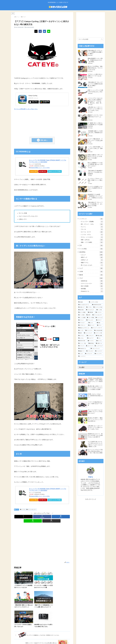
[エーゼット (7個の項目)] (82, 336)
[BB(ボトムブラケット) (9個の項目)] (84, 328)
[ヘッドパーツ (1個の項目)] (91, 356)
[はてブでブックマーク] (44, 31)
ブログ (17, 510)
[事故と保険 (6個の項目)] (99, 336)
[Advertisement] (42, 124)
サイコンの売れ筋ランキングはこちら (26, 109)
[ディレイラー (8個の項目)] (89, 331)
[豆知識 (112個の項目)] (83, 302)
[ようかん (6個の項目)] (82, 338)
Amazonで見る (34, 171)
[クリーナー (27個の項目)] (99, 312)
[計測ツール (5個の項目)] (99, 343)
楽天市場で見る (43, 171)
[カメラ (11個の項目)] (92, 323)
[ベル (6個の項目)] (100, 338)
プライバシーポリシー (52, 639)
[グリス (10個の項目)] (100, 325)
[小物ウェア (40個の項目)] (82, 307)
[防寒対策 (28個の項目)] (91, 312)
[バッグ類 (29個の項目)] (100, 310)
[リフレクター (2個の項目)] (90, 351)
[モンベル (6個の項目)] (100, 341)
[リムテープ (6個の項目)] (91, 338)
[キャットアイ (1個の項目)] (99, 354)
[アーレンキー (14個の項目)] (91, 320)
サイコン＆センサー (31, 510)
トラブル (23, 510)
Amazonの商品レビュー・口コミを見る (40, 168)
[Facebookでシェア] (40, 31)
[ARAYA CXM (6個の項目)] (82, 341)
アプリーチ (36, 98)
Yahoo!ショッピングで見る (55, 172)
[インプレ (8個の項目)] (81, 331)
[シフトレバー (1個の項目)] (89, 354)
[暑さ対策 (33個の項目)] (82, 310)
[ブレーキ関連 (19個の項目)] (91, 318)
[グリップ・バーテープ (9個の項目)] (97, 328)
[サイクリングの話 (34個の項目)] (98, 307)
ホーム (44, 639)
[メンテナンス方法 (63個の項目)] (96, 302)
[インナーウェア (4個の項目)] (99, 346)
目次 (42, 140)
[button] (51, 521)
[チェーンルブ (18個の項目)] (99, 318)
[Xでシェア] (36, 31)
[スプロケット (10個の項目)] (83, 325)
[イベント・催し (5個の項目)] (83, 343)
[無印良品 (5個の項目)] (91, 343)
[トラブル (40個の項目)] (89, 307)
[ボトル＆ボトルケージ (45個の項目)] (85, 305)
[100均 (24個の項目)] (89, 315)
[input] (91, 39)
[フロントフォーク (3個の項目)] (97, 349)
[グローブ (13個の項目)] (99, 320)
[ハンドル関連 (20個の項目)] (82, 318)
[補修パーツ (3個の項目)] (82, 351)
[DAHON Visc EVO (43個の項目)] (97, 305)
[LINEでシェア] (49, 31)
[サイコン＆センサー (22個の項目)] (98, 315)
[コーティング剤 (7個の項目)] (98, 333)
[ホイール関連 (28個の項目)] (82, 312)
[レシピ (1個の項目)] (81, 354)
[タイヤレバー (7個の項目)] (91, 336)
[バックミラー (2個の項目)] (99, 351)
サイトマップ (63, 639)
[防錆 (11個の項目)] (100, 323)
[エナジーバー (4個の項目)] (90, 346)
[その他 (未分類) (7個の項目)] (99, 331)
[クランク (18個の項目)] (82, 320)
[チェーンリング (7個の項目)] (88, 333)
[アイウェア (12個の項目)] (83, 323)
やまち (91, 477)
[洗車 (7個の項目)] (80, 333)
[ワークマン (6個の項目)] (91, 341)
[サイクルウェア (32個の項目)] (91, 310)
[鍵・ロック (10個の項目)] (92, 325)
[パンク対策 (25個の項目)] (82, 315)
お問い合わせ (71, 639)
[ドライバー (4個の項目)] (82, 346)
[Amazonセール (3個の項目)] (84, 349)
